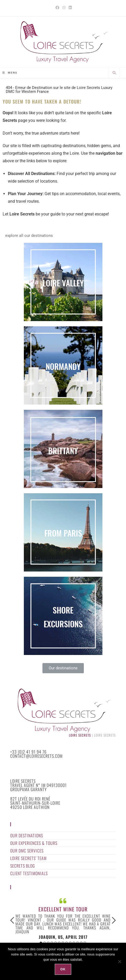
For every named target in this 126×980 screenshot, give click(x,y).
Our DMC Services (27, 851)
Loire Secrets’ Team (28, 858)
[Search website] (114, 73)
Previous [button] (12, 920)
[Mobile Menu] (10, 73)
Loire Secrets (80, 735)
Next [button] (114, 920)
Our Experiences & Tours (34, 843)
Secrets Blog (23, 866)
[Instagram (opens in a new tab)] (64, 8)
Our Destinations (27, 835)
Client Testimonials (29, 873)
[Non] (119, 961)
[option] (63, 918)
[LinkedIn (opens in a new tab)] (69, 8)
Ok (63, 969)
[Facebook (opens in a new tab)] (57, 8)
